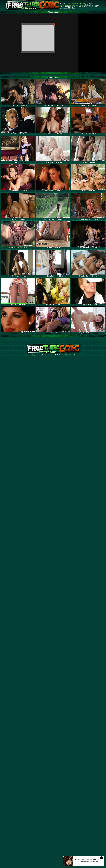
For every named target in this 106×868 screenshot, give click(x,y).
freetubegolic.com (35, 355)
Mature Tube (64, 5)
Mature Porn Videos (74, 5)
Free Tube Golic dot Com (74, 4)
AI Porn (82, 5)
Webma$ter (73, 355)
